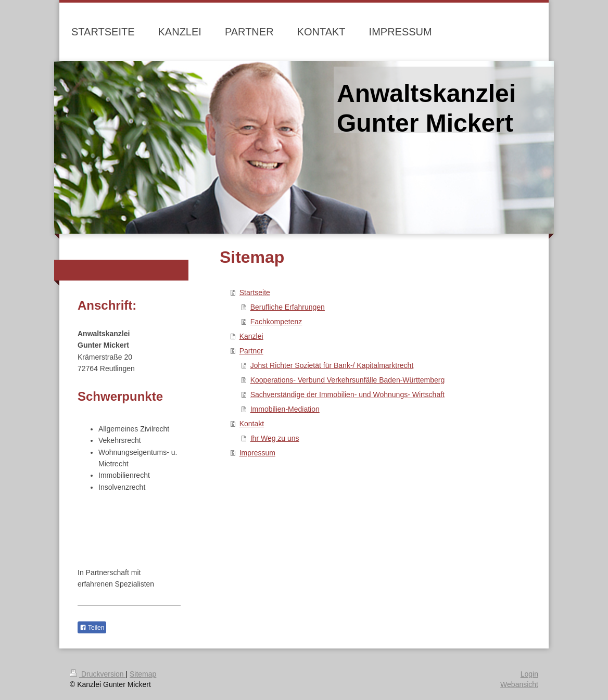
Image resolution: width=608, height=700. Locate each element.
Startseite (255, 292)
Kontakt (252, 424)
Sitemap (143, 674)
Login (529, 674)
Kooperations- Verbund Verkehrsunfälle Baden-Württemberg (348, 380)
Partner (251, 351)
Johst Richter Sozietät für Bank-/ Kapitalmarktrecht (332, 365)
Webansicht (519, 684)
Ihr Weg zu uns (275, 438)
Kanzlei (251, 336)
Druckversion (98, 674)
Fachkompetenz (276, 322)
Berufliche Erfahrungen (288, 307)
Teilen (92, 628)
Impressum (257, 453)
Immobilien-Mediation (285, 409)
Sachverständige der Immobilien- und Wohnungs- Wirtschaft (347, 394)
